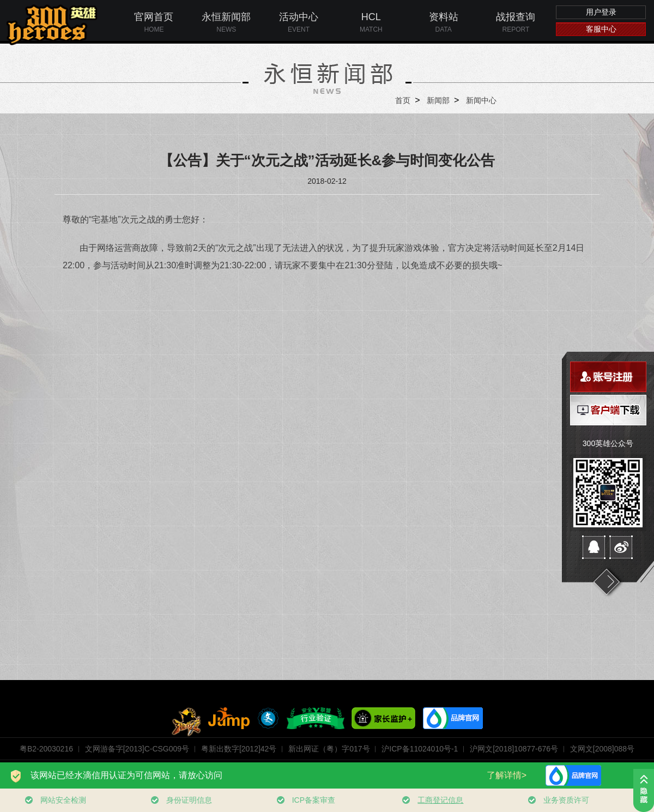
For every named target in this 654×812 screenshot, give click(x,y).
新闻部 (438, 100)
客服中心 (601, 29)
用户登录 (601, 12)
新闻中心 (481, 100)
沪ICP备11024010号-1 (420, 749)
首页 (403, 100)
